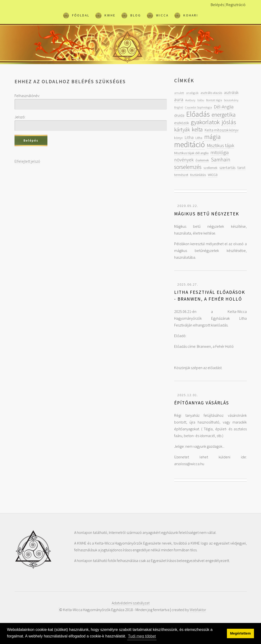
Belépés (217, 5)
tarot (241, 167)
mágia (212, 137)
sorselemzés (188, 167)
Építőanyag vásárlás (202, 403)
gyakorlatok (205, 122)
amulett (179, 93)
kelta (197, 129)
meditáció (190, 144)
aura (179, 99)
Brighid (179, 107)
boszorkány (231, 100)
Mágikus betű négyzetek (207, 214)
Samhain (221, 160)
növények (184, 160)
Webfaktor (198, 610)
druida (179, 115)
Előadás (198, 114)
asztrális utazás (211, 93)
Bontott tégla (214, 100)
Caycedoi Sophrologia (198, 107)
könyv (178, 138)
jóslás (229, 122)
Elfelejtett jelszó (27, 161)
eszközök (182, 123)
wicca (213, 174)
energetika (224, 115)
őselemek (202, 160)
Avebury (190, 100)
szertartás (227, 167)
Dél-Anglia (224, 107)
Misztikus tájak (220, 145)
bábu (201, 100)
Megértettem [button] (240, 633)
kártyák (182, 130)
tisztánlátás (198, 175)
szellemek (210, 168)
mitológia (220, 152)
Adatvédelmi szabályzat (131, 603)
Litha (189, 137)
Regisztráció (236, 5)
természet (181, 175)
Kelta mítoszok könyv (222, 130)
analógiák (192, 93)
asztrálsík (231, 92)
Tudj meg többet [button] (142, 636)
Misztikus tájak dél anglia (191, 153)
